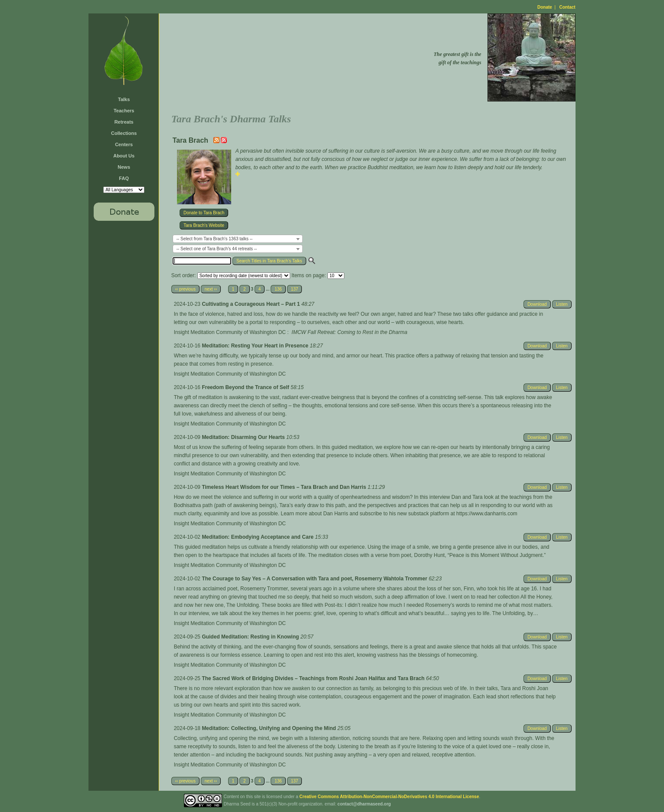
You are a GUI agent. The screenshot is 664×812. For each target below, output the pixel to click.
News (124, 167)
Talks (124, 99)
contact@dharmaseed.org (364, 804)
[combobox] (238, 239)
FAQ (124, 178)
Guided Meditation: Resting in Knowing (251, 637)
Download (537, 304)
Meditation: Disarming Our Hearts (244, 437)
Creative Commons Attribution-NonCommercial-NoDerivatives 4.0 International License (389, 797)
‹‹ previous (185, 289)
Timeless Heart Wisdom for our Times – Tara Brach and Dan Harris (285, 487)
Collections (124, 133)
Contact (567, 7)
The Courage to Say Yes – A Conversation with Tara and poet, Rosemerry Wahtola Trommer (315, 579)
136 (278, 289)
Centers (124, 144)
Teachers (124, 111)
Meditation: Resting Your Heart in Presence (256, 346)
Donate (545, 7)
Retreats (124, 122)
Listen (562, 304)
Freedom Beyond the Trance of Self (246, 387)
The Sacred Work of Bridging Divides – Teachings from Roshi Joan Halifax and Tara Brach (314, 678)
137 (295, 289)
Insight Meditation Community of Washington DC (230, 332)
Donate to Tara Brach (204, 213)
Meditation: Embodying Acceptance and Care (258, 537)
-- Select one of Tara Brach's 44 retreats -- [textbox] (217, 249)
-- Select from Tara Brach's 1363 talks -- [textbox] (215, 239)
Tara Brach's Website (204, 225)
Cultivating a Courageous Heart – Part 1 (251, 304)
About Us (124, 156)
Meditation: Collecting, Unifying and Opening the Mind (270, 728)
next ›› (211, 289)
